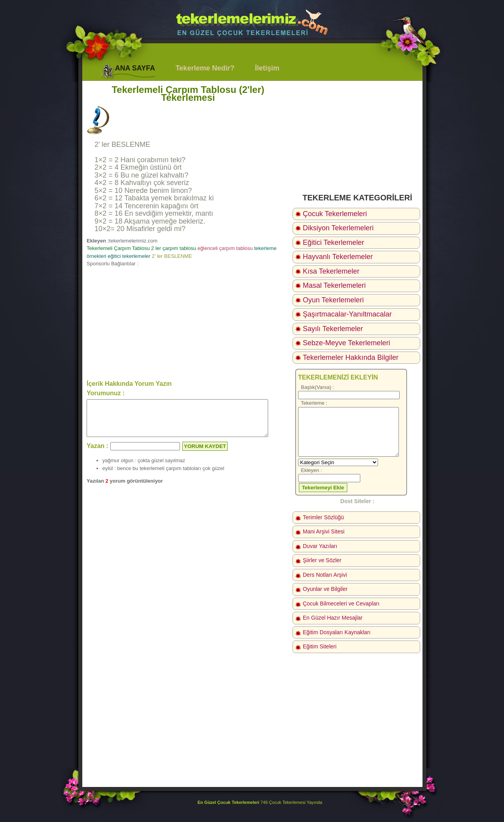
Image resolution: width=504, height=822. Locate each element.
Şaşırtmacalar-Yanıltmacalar (347, 314)
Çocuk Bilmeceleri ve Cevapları (341, 604)
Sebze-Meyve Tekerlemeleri (346, 343)
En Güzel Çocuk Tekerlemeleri (229, 802)
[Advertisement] (188, 323)
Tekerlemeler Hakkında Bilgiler (351, 357)
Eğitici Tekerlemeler (334, 243)
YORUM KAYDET (205, 453)
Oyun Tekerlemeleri (333, 300)
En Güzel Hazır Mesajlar (333, 618)
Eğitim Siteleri (320, 646)
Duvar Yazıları (320, 546)
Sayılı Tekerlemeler (333, 329)
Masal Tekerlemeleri (334, 285)
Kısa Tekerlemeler (331, 271)
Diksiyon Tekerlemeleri (338, 228)
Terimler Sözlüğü (323, 517)
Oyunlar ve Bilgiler (325, 589)
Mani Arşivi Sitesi (324, 531)
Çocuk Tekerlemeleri (335, 214)
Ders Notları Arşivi (325, 575)
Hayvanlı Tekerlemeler (338, 257)
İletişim (267, 68)
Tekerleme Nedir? (205, 68)
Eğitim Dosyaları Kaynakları (337, 632)
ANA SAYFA (135, 68)
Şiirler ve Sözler (322, 560)
